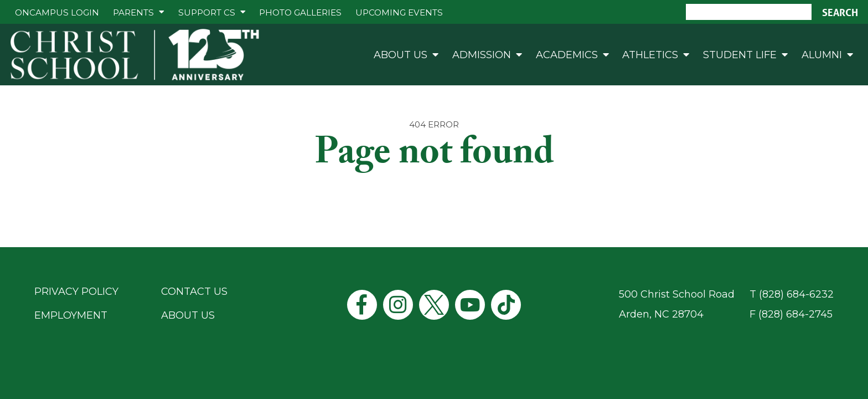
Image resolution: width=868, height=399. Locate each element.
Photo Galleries (300, 12)
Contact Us (194, 291)
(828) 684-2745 (795, 314)
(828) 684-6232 (796, 294)
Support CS (207, 12)
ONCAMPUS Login (57, 12)
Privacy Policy (76, 291)
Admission (482, 55)
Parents (133, 12)
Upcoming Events (399, 12)
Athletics (650, 55)
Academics (567, 55)
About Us (401, 55)
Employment (71, 315)
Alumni (822, 55)
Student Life (740, 55)
